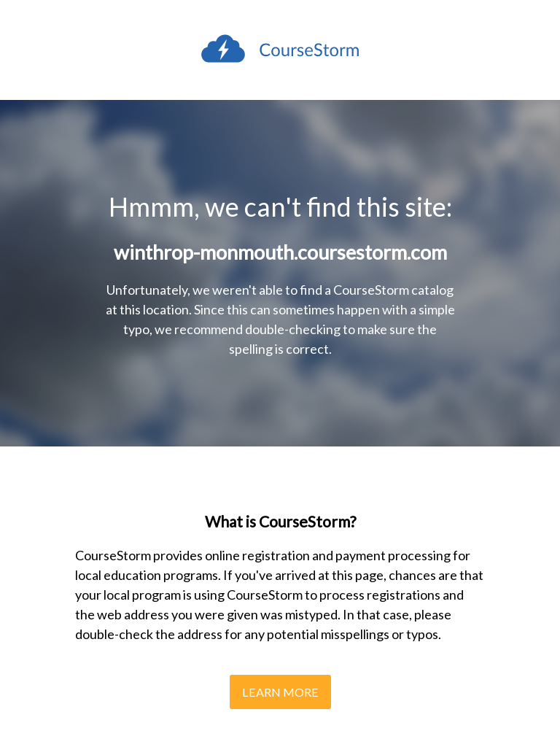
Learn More (280, 692)
